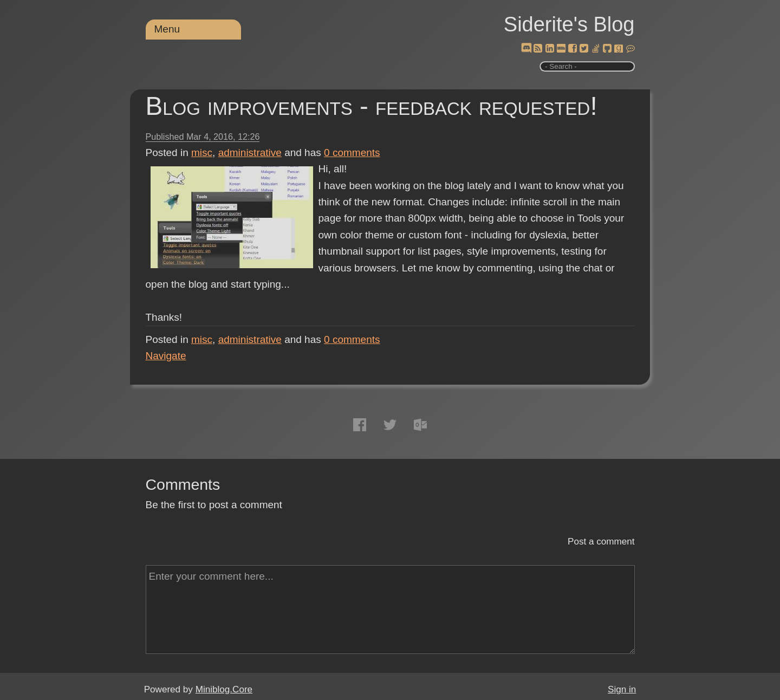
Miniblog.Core (224, 689)
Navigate (166, 356)
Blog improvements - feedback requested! (372, 106)
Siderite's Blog (569, 24)
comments (352, 153)
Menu (167, 29)
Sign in (622, 689)
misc (202, 153)
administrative (250, 153)
